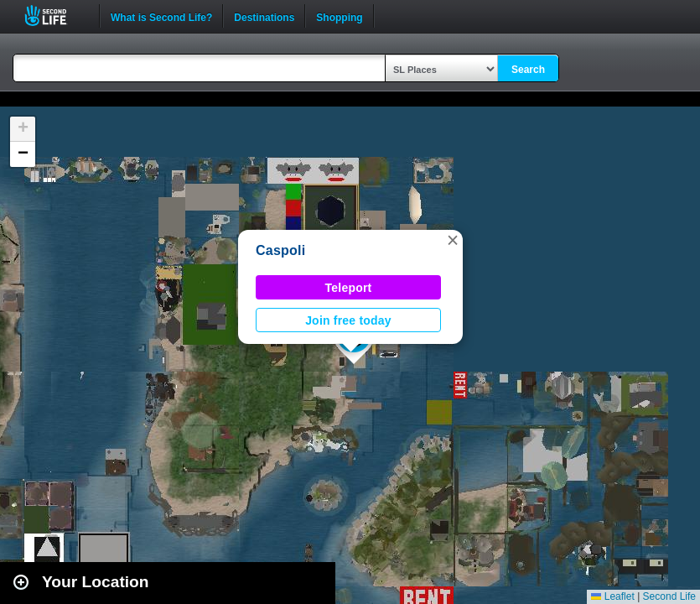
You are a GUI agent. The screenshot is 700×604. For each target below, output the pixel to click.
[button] (453, 240)
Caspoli (280, 250)
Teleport (349, 288)
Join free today (348, 320)
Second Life (55, 16)
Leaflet (612, 596)
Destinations (264, 16)
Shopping (339, 16)
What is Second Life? (161, 16)
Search (528, 70)
